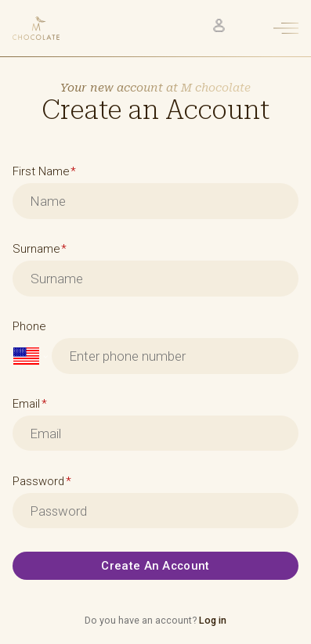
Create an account (155, 566)
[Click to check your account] (219, 25)
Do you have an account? (155, 620)
